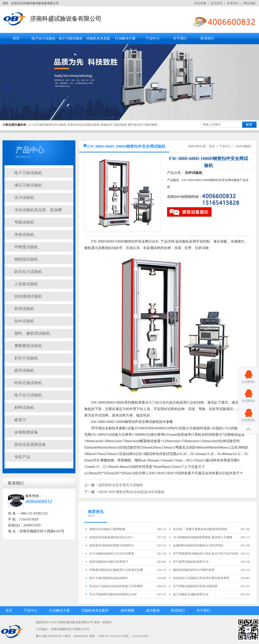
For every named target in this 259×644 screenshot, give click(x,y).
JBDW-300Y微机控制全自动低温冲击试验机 (131, 492)
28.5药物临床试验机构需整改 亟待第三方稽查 (203, 537)
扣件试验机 (24, 321)
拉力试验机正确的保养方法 (191, 594)
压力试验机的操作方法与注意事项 (112, 554)
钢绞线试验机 (26, 259)
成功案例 (153, 611)
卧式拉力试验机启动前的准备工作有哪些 (116, 586)
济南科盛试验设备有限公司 (66, 19)
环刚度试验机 (26, 247)
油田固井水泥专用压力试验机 (121, 485)
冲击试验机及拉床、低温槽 (38, 210)
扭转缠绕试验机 (28, 296)
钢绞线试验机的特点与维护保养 (194, 570)
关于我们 (180, 38)
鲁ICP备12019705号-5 (50, 636)
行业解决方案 (125, 38)
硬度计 (20, 420)
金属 (136, 248)
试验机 (154, 241)
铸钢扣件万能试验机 (114, 125)
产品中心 (153, 38)
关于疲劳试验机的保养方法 (191, 562)
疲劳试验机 (24, 370)
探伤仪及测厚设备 (30, 445)
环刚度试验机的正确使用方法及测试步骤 (116, 570)
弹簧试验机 (24, 235)
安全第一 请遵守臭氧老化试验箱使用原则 (200, 529)
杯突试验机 (24, 309)
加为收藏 (200, 3)
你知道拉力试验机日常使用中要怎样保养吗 (201, 578)
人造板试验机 (26, 284)
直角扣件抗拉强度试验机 (84, 125)
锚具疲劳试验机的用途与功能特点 (112, 545)
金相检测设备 (26, 432)
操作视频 (128, 611)
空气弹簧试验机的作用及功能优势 (195, 586)
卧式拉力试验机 (28, 272)
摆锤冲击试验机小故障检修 (107, 529)
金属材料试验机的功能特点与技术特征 (198, 545)
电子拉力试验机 (43, 38)
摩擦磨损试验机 (28, 346)
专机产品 (22, 457)
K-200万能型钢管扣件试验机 (48, 125)
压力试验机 (24, 197)
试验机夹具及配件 (95, 611)
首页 (16, 38)
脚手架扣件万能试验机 (143, 125)
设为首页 (216, 3)
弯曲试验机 (24, 222)
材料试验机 (24, 407)
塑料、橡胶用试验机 (32, 333)
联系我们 (233, 3)
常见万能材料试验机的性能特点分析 (113, 594)
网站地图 (249, 3)
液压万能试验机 (28, 185)
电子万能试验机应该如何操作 (109, 578)
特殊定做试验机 (28, 383)
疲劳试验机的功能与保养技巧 (109, 562)
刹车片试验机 (26, 358)
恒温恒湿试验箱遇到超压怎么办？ (112, 537)
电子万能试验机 (71, 38)
